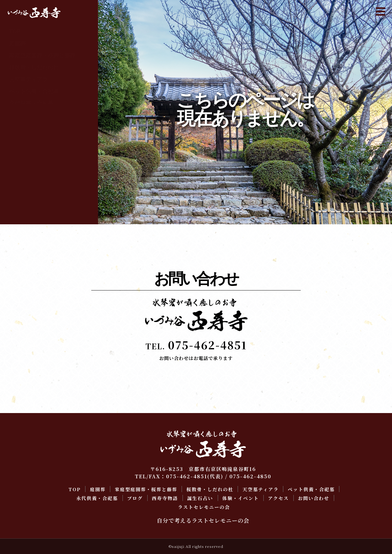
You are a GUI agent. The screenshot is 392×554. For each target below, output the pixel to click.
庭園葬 (17, 44)
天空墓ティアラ (28, 79)
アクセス (20, 163)
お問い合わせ (26, 175)
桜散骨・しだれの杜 (34, 67)
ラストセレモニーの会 (37, 187)
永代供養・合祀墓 (31, 103)
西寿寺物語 (23, 127)
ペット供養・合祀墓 (34, 91)
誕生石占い (23, 139)
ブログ (17, 115)
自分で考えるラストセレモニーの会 (203, 520)
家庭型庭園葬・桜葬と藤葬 (42, 55)
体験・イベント (28, 151)
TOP (15, 32)
